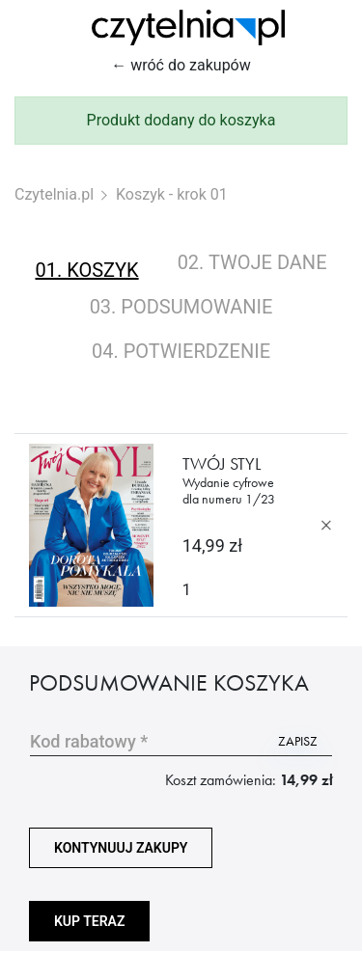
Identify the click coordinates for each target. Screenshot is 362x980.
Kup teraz (89, 921)
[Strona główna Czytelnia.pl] (188, 27)
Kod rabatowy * (89, 741)
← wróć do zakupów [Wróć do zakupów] (181, 65)
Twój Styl (230, 480)
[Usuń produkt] (326, 526)
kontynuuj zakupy (121, 848)
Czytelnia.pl (54, 194)
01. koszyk (86, 270)
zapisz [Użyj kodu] (298, 741)
